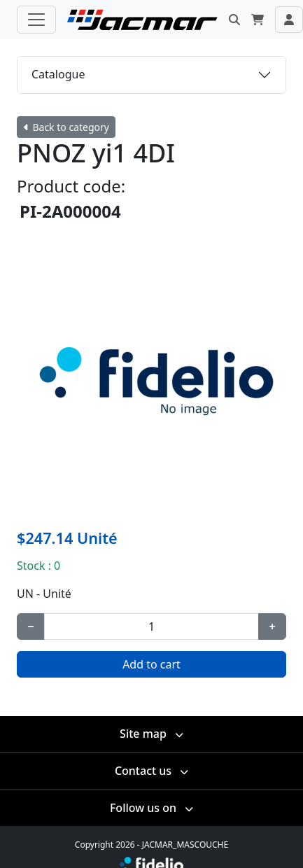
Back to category (66, 127)
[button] (234, 20)
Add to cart (151, 664)
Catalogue (58, 74)
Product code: (71, 186)
